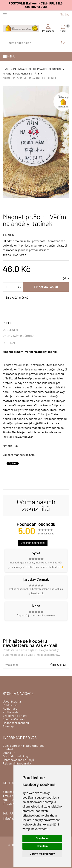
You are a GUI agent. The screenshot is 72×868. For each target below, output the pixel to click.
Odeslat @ (11, 330)
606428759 (62, 14)
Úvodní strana (12, 702)
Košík (65, 28)
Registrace (10, 709)
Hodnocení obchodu (16, 723)
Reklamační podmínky (17, 764)
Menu (11, 57)
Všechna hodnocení (33, 543)
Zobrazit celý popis (14, 255)
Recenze (9, 343)
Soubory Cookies (14, 719)
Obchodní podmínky (16, 756)
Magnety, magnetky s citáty (21, 74)
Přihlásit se (58, 665)
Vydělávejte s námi (15, 716)
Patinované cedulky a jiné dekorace (37, 69)
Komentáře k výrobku (19, 336)
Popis (7, 323)
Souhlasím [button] (42, 838)
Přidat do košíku (46, 287)
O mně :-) (9, 753)
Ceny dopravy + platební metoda (24, 746)
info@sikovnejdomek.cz (67, 14)
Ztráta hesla (11, 712)
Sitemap (8, 726)
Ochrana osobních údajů (18, 760)
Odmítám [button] (42, 846)
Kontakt (8, 749)
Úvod (6, 69)
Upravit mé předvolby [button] (42, 854)
